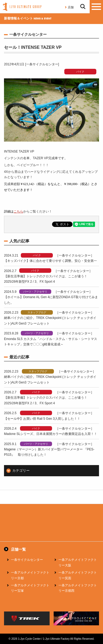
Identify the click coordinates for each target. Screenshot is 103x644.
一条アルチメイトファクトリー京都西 (78, 588)
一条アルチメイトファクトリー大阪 (78, 562)
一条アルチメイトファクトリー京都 (30, 575)
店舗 (71, 7)
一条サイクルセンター (27, 560)
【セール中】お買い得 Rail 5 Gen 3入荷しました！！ (42, 419)
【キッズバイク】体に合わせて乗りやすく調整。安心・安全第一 (50, 261)
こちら (18, 211)
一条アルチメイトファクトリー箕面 (78, 575)
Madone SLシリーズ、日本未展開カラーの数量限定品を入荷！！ (51, 434)
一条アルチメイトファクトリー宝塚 (30, 588)
